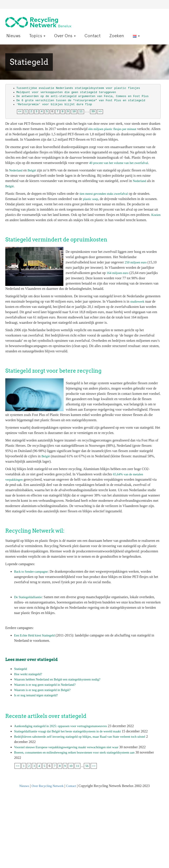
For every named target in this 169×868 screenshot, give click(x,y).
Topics (37, 33)
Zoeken (117, 33)
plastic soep (91, 196)
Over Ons (65, 33)
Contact (93, 33)
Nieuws (13, 33)
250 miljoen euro (137, 259)
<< (20, 108)
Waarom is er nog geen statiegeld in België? (45, 687)
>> (100, 108)
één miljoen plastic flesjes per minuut (115, 126)
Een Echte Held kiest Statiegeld (36, 632)
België (33, 167)
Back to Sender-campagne (33, 568)
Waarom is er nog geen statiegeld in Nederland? (48, 681)
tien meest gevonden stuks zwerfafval (106, 190)
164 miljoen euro (118, 270)
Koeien (10, 217)
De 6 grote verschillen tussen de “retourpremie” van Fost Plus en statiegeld (81, 97)
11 (81, 108)
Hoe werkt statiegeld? (29, 671)
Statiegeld (21, 666)
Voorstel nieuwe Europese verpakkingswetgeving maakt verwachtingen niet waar (71, 744)
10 (74, 108)
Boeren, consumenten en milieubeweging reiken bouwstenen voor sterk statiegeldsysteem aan (80, 749)
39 (93, 108)
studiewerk (138, 298)
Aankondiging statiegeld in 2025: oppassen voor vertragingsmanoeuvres (65, 723)
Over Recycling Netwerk (48, 783)
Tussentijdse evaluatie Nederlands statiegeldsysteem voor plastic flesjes (78, 85)
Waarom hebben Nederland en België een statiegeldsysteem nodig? (61, 676)
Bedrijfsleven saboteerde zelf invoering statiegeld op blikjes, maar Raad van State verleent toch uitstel (86, 733)
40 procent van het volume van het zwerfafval (121, 160)
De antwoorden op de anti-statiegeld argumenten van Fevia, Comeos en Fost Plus (84, 93)
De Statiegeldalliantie (29, 594)
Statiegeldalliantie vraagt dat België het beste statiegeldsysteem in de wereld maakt (73, 728)
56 (89, 763)
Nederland (16, 167)
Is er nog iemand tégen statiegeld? (38, 692)
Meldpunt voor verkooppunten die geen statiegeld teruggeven (66, 89)
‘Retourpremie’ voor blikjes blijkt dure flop (54, 101)
